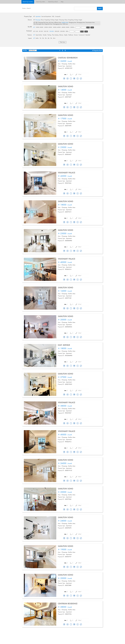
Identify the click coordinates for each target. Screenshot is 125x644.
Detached (88, 35)
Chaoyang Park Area (43, 23)
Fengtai (57, 20)
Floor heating (55, 35)
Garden (45, 35)
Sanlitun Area (65, 23)
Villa (53, 17)
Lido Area (51, 23)
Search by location (28, 2)
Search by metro (41, 2)
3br (46, 38)
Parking (49, 35)
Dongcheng (47, 20)
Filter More (62, 42)
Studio (37, 38)
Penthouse (71, 35)
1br (40, 38)
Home (24, 8)
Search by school (53, 2)
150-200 (51, 31)
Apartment (38, 17)
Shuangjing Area (81, 23)
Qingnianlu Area (48, 24)
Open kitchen (39, 35)
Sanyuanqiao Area (90, 23)
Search (29, 8)
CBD (36, 23)
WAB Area (65, 24)
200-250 (57, 31)
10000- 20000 (39, 27)
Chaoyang (38, 20)
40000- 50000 (65, 27)
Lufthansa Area (58, 23)
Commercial (82, 35)
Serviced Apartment (46, 17)
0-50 (37, 31)
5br (51, 38)
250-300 (62, 31)
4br (49, 38)
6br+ (54, 38)
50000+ (72, 27)
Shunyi (42, 20)
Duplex (66, 35)
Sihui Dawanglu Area (39, 24)
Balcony (61, 35)
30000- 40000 (57, 27)
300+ (67, 31)
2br (43, 38)
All (34, 17)
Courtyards (58, 17)
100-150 (46, 31)
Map (62, 2)
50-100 (41, 31)
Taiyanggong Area (57, 24)
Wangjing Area (72, 23)
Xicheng (52, 20)
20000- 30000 (48, 27)
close (123, 2)
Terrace (76, 35)
